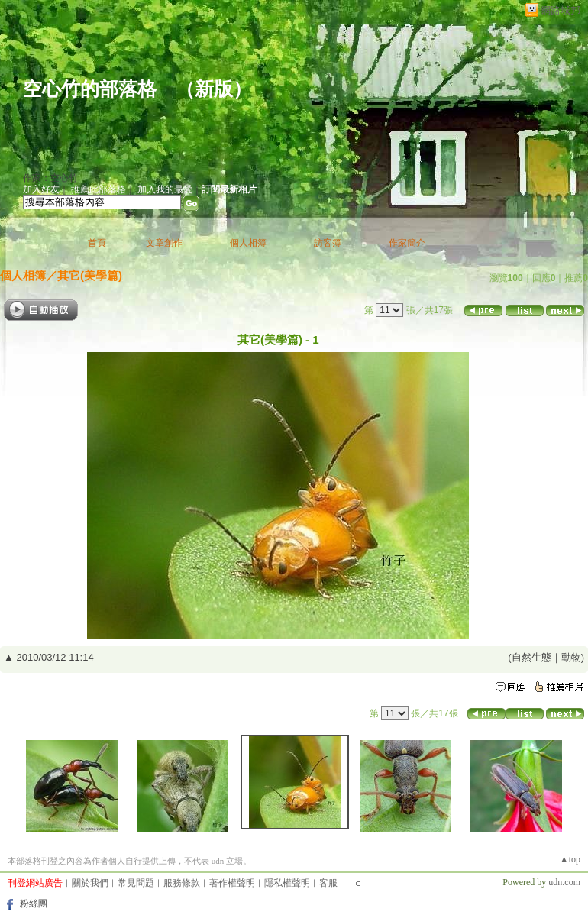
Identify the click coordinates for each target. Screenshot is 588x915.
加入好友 (41, 189)
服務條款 (182, 883)
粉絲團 (34, 904)
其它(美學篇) (90, 275)
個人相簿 (248, 243)
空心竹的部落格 (90, 89)
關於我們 (90, 883)
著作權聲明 (232, 883)
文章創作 (164, 243)
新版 (214, 89)
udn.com (564, 882)
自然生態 (531, 657)
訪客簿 (328, 243)
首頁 (97, 243)
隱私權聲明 (287, 883)
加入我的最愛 (165, 189)
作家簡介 (407, 243)
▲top (570, 859)
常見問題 (136, 883)
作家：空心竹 (50, 178)
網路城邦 (561, 10)
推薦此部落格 (99, 189)
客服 (328, 883)
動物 (571, 657)
